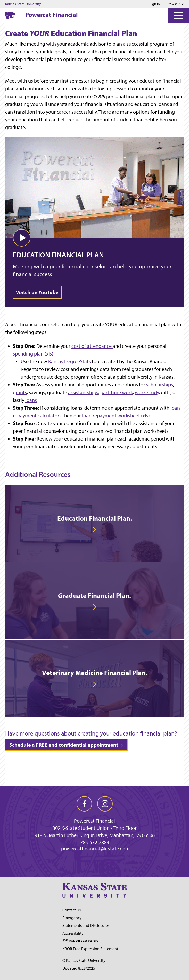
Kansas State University (23, 4)
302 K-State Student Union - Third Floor (95, 828)
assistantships (83, 392)
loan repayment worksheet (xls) (116, 416)
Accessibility (73, 933)
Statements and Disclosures (86, 926)
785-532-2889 (95, 842)
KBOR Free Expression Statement (90, 949)
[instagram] (105, 804)
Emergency (72, 918)
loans (31, 400)
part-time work (117, 392)
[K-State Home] (10, 15)
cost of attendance (92, 346)
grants (20, 392)
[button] (22, 238)
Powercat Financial (52, 15)
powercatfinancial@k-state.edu (95, 849)
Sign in (155, 4)
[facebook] (84, 804)
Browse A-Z (175, 4)
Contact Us (72, 910)
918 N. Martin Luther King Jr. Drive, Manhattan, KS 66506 (95, 835)
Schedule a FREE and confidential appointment (66, 745)
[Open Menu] (178, 15)
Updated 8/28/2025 (79, 968)
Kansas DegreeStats (69, 361)
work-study (147, 392)
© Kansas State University (84, 961)
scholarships (160, 385)
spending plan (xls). (34, 354)
